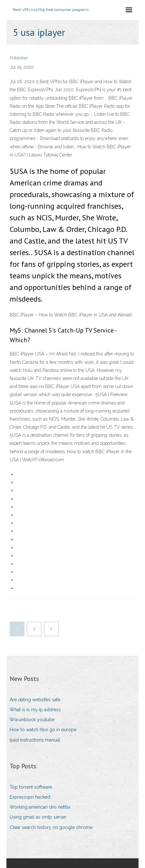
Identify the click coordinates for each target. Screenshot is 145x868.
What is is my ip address (35, 710)
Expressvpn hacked (30, 797)
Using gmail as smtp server (38, 817)
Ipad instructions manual (35, 740)
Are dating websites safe (35, 700)
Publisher (19, 58)
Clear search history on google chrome (51, 827)
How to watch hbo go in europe (43, 730)
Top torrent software (31, 787)
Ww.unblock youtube (32, 720)
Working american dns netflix (40, 807)
